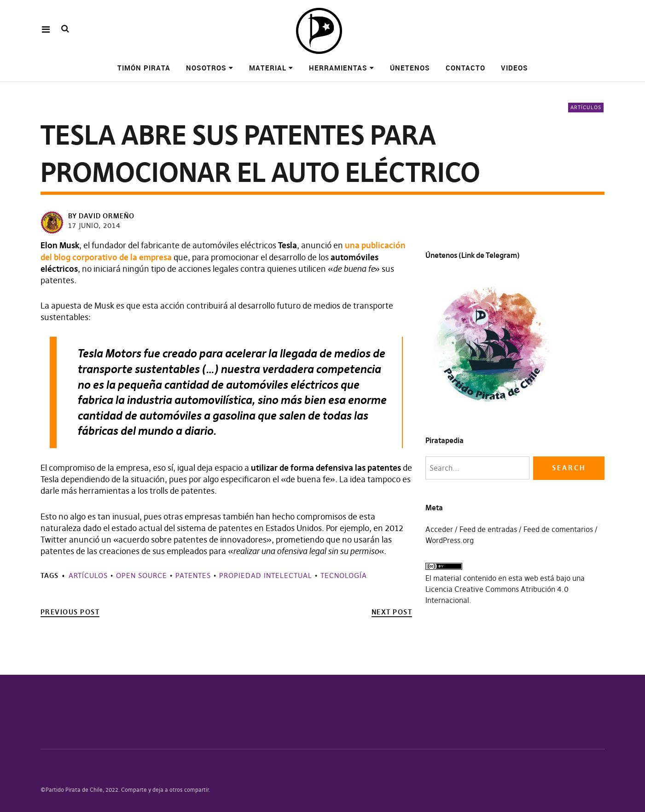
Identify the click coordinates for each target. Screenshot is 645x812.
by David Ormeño (101, 216)
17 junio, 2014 (94, 225)
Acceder (439, 529)
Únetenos (410, 68)
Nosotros (206, 68)
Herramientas (338, 68)
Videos (514, 68)
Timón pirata (144, 68)
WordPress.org (450, 540)
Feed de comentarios (558, 529)
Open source (142, 575)
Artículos (586, 107)
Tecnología (344, 575)
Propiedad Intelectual (266, 575)
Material (268, 68)
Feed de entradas (488, 529)
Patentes (193, 575)
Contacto (465, 68)
